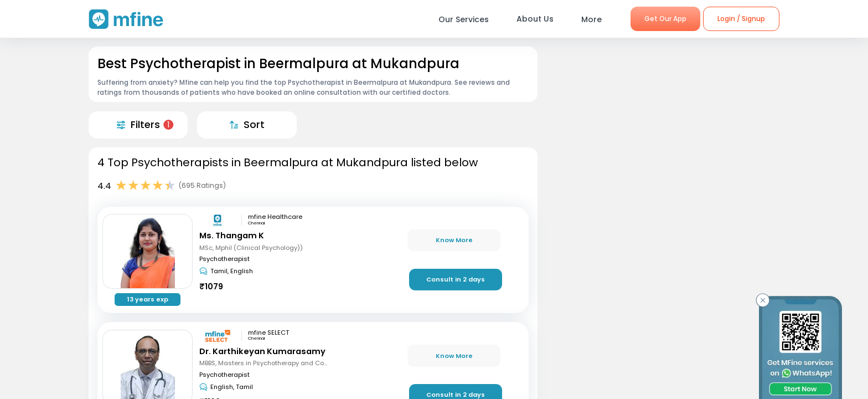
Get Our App (665, 19)
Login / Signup (741, 19)
